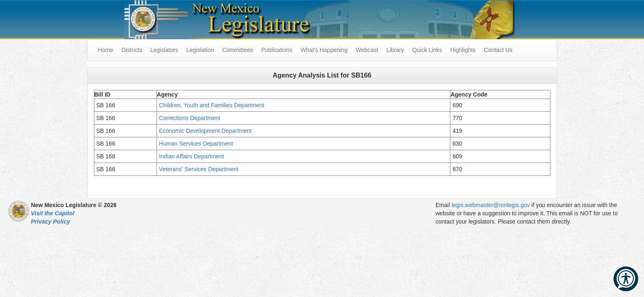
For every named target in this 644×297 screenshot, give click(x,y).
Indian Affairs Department (192, 156)
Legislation (200, 50)
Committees (238, 50)
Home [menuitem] (106, 50)
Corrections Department (191, 118)
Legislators (164, 50)
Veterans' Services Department (199, 169)
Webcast (367, 50)
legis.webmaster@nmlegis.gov (491, 205)
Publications (277, 50)
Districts (132, 50)
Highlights (463, 50)
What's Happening (324, 50)
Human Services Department (197, 144)
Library (395, 50)
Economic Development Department (206, 131)
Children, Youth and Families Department (212, 105)
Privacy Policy (50, 222)
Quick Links (427, 50)
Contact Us (498, 50)
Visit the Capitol (53, 213)
